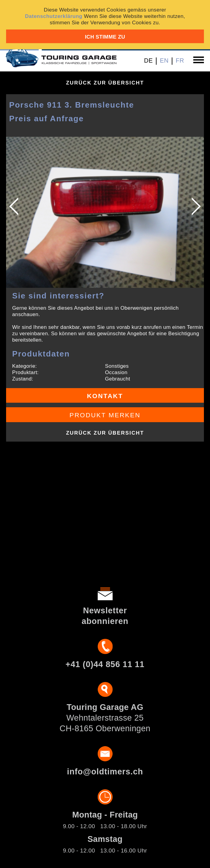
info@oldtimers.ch (105, 772)
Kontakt (105, 396)
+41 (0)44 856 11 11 (105, 664)
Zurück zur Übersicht (105, 83)
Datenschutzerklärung (54, 16)
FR (180, 60)
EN (164, 60)
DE (148, 60)
